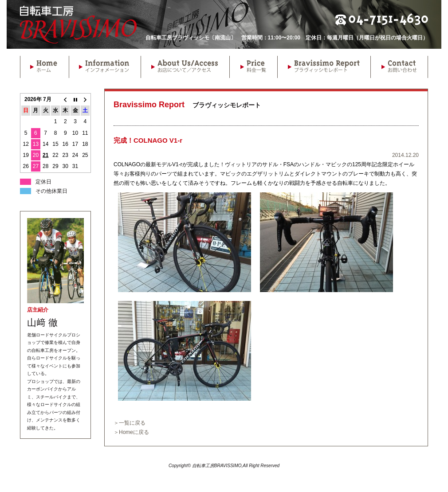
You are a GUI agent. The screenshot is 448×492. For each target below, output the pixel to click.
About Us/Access (185, 67)
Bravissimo (324, 67)
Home (44, 67)
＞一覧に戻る (130, 423)
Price (253, 67)
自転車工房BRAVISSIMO (78, 25)
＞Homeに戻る (131, 432)
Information (105, 67)
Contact (399, 67)
